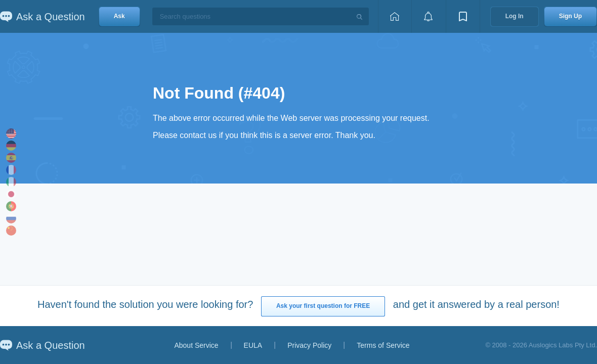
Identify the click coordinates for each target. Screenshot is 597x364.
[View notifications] (429, 16)
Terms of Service (383, 345)
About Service (196, 345)
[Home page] (395, 16)
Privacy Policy (309, 345)
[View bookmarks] (463, 16)
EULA (253, 345)
